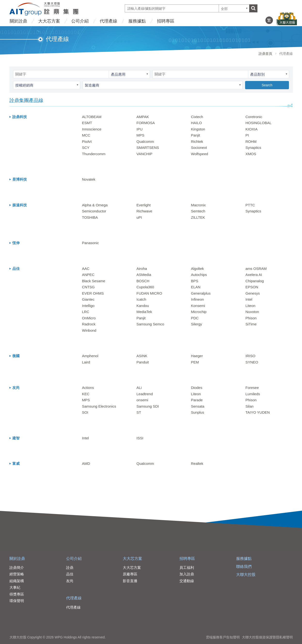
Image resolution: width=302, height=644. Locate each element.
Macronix (198, 205)
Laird (86, 362)
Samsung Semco (150, 324)
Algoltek (197, 269)
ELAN (196, 287)
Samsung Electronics (99, 406)
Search (267, 85)
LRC (86, 312)
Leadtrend (145, 394)
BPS (195, 281)
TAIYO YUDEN (258, 412)
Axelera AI (254, 275)
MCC (86, 135)
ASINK (142, 356)
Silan (250, 406)
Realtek (197, 463)
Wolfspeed (200, 154)
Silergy (197, 324)
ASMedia (144, 275)
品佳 (70, 574)
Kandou (143, 306)
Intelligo (88, 306)
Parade (197, 400)
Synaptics (253, 148)
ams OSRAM (256, 269)
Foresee (252, 388)
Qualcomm (145, 141)
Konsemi (198, 306)
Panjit (196, 135)
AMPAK (143, 117)
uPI (139, 217)
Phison (251, 318)
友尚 (70, 581)
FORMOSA (146, 123)
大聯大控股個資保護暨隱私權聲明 (267, 637)
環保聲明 (17, 601)
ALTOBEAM (92, 117)
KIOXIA (252, 129)
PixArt (87, 141)
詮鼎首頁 (265, 54)
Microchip (199, 312)
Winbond (89, 330)
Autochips (199, 275)
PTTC (250, 205)
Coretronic (254, 117)
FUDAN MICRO (149, 293)
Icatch (141, 299)
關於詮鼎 (18, 21)
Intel (249, 299)
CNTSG (89, 287)
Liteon (251, 306)
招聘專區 (166, 21)
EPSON (252, 287)
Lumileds (253, 394)
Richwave (144, 211)
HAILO (197, 123)
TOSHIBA (90, 217)
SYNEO (252, 362)
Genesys (253, 293)
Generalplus (201, 293)
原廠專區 (130, 574)
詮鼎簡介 (17, 568)
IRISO (251, 356)
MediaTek (144, 312)
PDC (195, 318)
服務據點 (137, 21)
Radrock (89, 324)
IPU (140, 129)
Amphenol (90, 356)
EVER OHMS (93, 293)
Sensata (198, 406)
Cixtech (197, 117)
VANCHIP (145, 154)
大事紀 (15, 587)
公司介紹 (80, 21)
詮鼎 (70, 568)
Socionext (199, 148)
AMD (86, 463)
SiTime (251, 324)
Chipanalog (255, 281)
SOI (85, 412)
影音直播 (130, 581)
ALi (139, 388)
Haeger (197, 356)
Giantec (88, 299)
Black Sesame (94, 281)
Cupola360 (145, 287)
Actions (88, 388)
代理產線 (108, 21)
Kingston (198, 129)
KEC (86, 394)
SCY (86, 148)
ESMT (87, 123)
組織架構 (17, 581)
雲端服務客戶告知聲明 (223, 637)
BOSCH (143, 281)
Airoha (142, 269)
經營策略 (17, 574)
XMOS (251, 154)
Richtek (197, 141)
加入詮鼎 (187, 574)
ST (139, 412)
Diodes (197, 388)
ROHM (251, 141)
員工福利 (187, 568)
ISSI (140, 438)
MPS (141, 135)
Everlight (144, 205)
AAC (86, 269)
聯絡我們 (244, 567)
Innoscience (92, 129)
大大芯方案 (49, 21)
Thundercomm (94, 154)
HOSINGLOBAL (259, 123)
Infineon (197, 299)
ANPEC (88, 275)
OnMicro (89, 318)
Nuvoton (252, 312)
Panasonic (91, 243)
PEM (195, 362)
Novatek (89, 179)
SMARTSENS (148, 148)
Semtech (198, 211)
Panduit (143, 362)
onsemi (142, 400)
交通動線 (187, 581)
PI (247, 135)
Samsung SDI (148, 406)
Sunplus (198, 412)
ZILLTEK (198, 217)
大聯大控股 (246, 575)
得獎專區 (17, 594)
